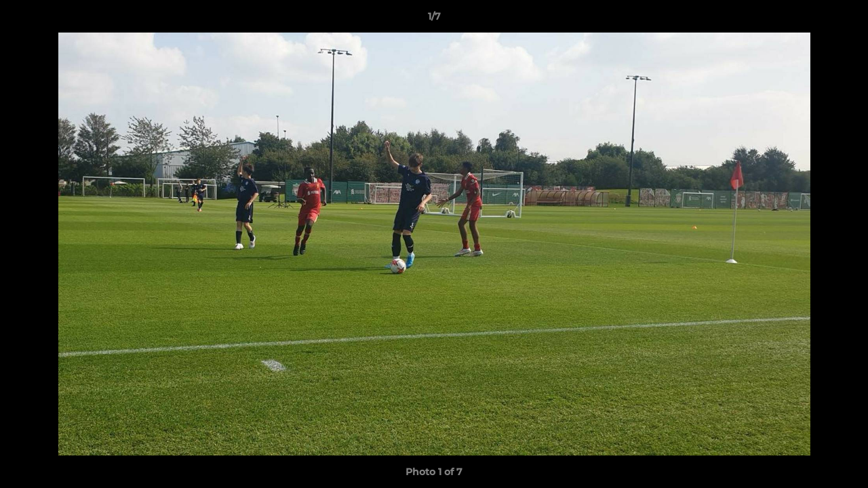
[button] (844, 20)
